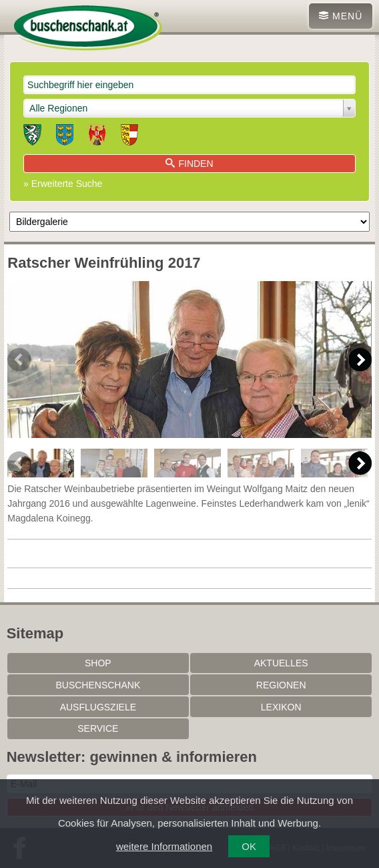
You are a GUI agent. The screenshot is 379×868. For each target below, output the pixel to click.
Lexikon (281, 707)
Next (360, 360)
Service (98, 728)
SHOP (98, 663)
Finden (189, 164)
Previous (19, 360)
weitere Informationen (164, 846)
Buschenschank (98, 685)
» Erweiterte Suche (63, 184)
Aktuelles (281, 663)
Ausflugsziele (98, 707)
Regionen (281, 685)
